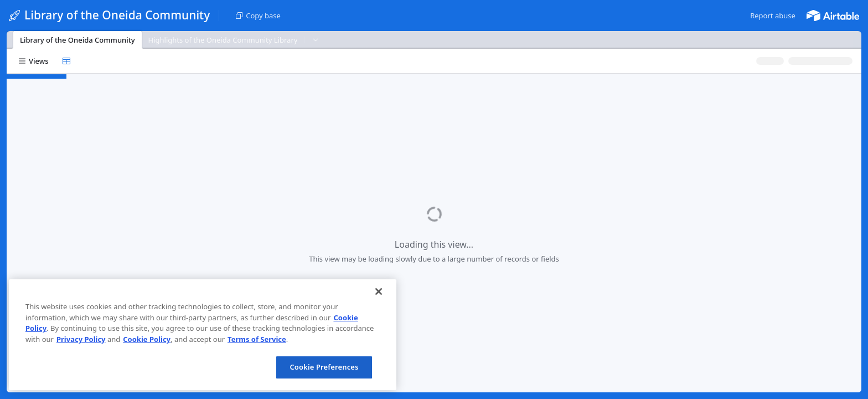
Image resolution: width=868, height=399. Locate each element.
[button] (773, 16)
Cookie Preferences (324, 367)
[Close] (379, 291)
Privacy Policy (81, 339)
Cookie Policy (147, 339)
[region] (203, 335)
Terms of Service (257, 339)
